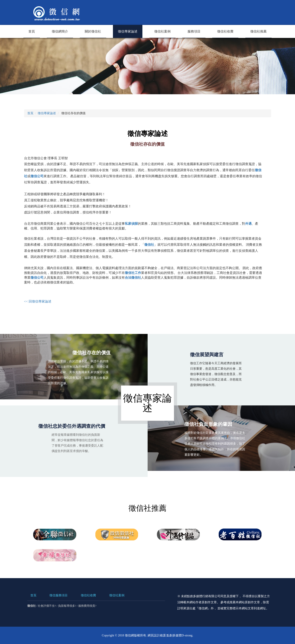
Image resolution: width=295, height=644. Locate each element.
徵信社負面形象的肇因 (214, 426)
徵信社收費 (225, 31)
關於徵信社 (93, 31)
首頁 (32, 31)
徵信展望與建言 (207, 355)
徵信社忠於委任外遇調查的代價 (72, 426)
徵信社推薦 (258, 31)
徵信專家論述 (128, 31)
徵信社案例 (162, 31)
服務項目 (194, 31)
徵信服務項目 (59, 595)
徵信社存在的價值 (86, 355)
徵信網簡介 (60, 31)
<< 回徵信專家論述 (38, 301)
